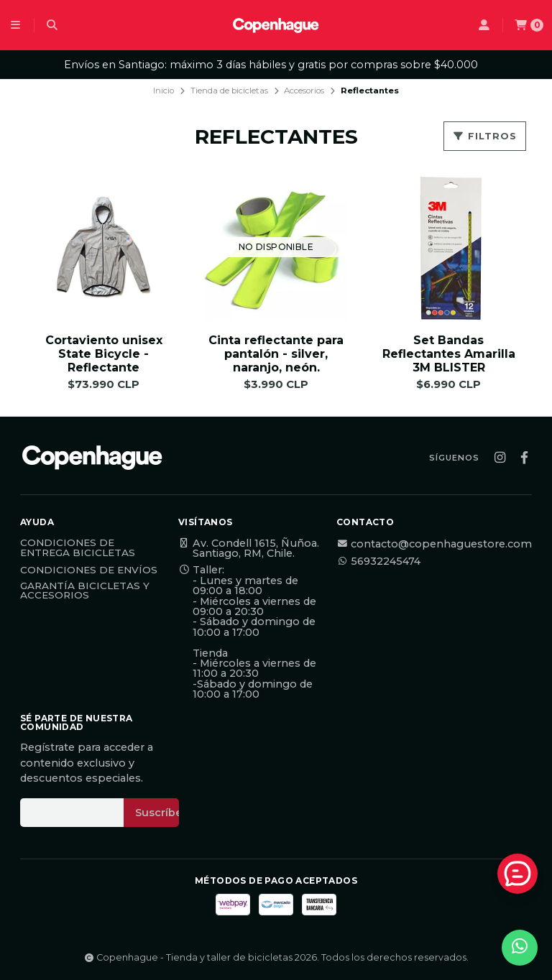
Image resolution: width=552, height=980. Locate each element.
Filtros (485, 136)
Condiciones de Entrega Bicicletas (78, 548)
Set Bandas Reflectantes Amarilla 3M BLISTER (449, 354)
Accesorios (304, 91)
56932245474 (378, 561)
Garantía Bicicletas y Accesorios (85, 591)
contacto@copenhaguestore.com (434, 544)
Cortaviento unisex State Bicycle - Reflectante (104, 354)
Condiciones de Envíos (89, 570)
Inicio (164, 91)
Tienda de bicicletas (229, 91)
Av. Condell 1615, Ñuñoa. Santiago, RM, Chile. (249, 549)
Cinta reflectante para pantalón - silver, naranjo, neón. (276, 354)
